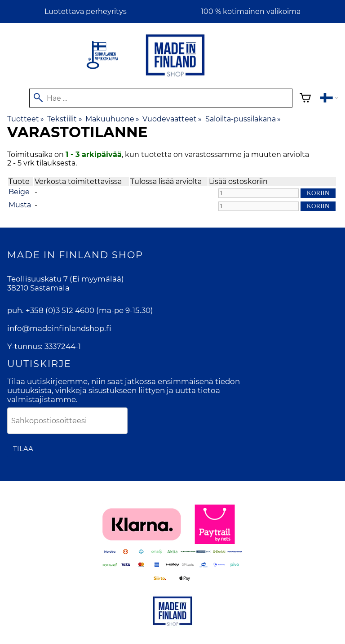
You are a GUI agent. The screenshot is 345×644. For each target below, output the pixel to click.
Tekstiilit (64, 119)
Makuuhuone (112, 119)
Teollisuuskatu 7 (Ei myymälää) (66, 279)
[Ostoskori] (305, 99)
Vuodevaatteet (172, 119)
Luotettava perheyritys (86, 11)
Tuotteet (26, 119)
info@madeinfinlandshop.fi (59, 328)
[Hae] (161, 98)
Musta (20, 205)
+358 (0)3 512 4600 (60, 310)
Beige (19, 192)
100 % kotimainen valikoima (251, 11)
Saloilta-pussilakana (243, 119)
